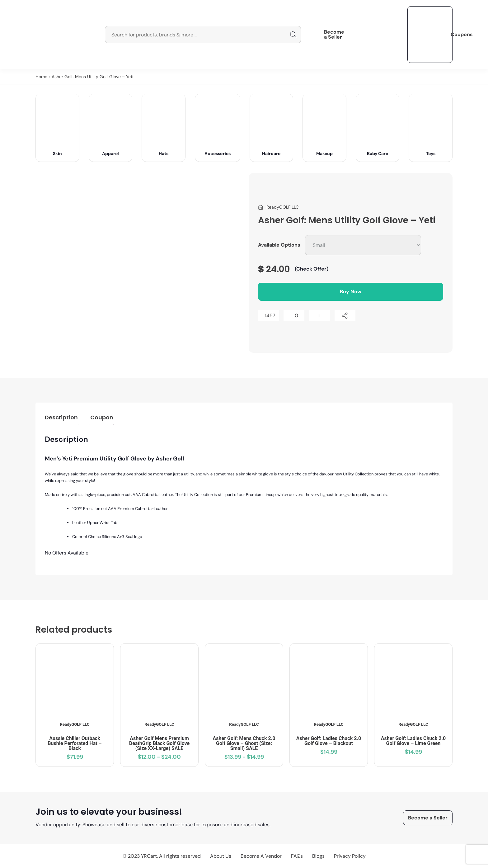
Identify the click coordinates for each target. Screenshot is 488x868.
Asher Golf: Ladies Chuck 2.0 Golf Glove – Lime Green (413, 741)
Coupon (102, 417)
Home (41, 77)
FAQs (297, 856)
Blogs (318, 856)
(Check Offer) (312, 269)
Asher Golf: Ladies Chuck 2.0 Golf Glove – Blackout (329, 741)
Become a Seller (334, 35)
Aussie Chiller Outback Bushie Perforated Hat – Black (75, 743)
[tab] (61, 418)
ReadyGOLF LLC (75, 724)
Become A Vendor (261, 856)
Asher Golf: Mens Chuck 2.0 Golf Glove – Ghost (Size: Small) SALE (244, 743)
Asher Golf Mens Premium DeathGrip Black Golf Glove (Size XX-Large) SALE (159, 743)
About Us (221, 856)
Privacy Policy (350, 856)
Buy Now (351, 292)
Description (61, 417)
